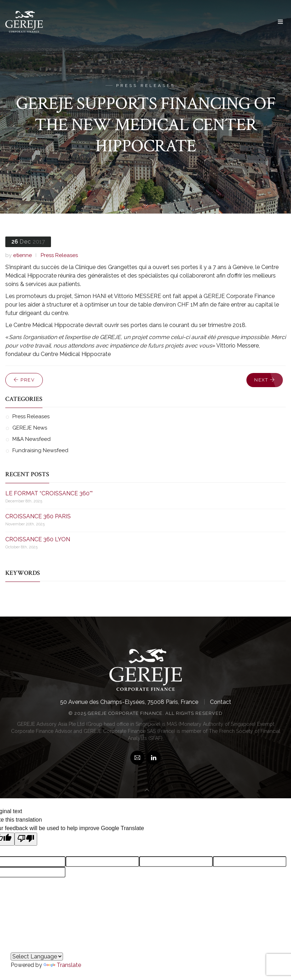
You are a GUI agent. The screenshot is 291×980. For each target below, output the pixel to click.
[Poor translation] (26, 839)
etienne (22, 255)
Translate (62, 965)
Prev (24, 380)
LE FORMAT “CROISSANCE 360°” (49, 493)
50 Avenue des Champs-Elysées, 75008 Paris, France (129, 702)
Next (265, 380)
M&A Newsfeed (32, 439)
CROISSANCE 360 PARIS (38, 516)
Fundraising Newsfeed (40, 450)
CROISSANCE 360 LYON (38, 539)
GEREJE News (30, 428)
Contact (221, 702)
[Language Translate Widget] (37, 956)
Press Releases (59, 255)
